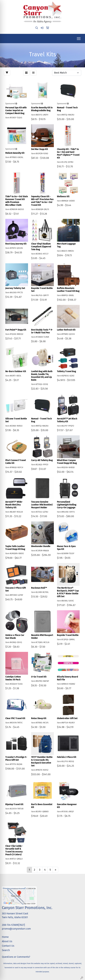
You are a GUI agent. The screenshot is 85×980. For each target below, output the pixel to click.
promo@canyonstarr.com (16, 929)
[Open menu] (79, 39)
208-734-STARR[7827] (13, 925)
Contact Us (8, 946)
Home (5, 937)
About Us (7, 941)
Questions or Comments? (16, 957)
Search (6, 950)
